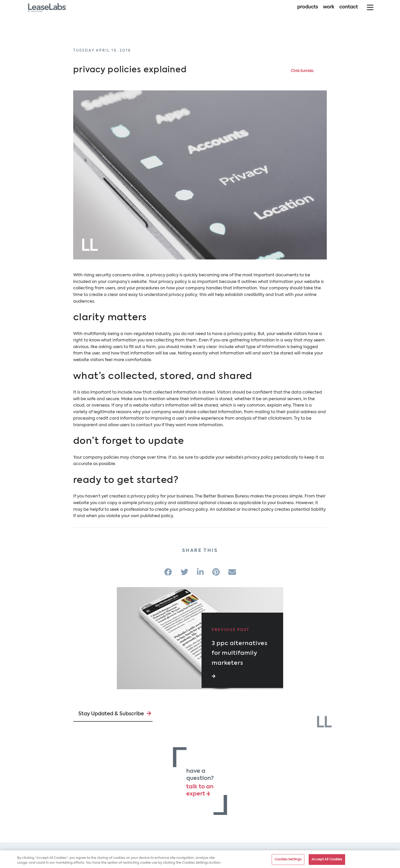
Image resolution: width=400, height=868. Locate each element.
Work (329, 12)
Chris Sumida (302, 71)
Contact (349, 12)
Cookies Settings (288, 861)
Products (308, 12)
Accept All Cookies (327, 861)
